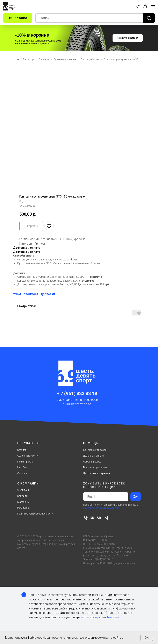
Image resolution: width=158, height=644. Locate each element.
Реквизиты (23, 508)
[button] (138, 6)
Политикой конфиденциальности (102, 508)
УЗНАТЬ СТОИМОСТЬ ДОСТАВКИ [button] (34, 294)
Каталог (22, 450)
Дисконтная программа (96, 473)
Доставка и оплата (93, 456)
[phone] (86, 518)
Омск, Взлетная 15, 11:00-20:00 (77, 400)
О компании (24, 490)
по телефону (90, 617)
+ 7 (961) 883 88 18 (77, 394)
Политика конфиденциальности (35, 514)
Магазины (23, 502)
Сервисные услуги (28, 456)
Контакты (23, 496)
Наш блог (23, 467)
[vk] (99, 518)
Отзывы (22, 473)
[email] (92, 518)
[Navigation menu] (153, 7)
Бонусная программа (95, 467)
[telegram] (106, 518)
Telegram (113, 617)
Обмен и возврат (93, 462)
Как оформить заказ (95, 450)
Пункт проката (25, 462)
